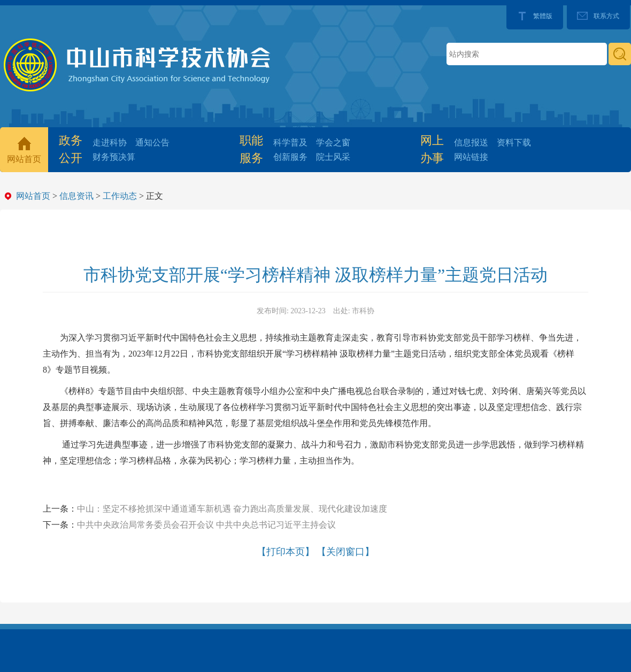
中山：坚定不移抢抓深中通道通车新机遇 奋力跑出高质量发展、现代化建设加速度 (232, 509)
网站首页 (24, 159)
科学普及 (290, 142)
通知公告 (152, 142)
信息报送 (471, 142)
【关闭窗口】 (345, 552)
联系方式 (606, 16)
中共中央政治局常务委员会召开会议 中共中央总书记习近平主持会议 (206, 525)
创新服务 (290, 157)
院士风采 (333, 157)
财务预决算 (114, 157)
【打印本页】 (286, 552)
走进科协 (110, 142)
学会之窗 (333, 142)
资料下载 (514, 142)
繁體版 (543, 16)
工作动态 (120, 196)
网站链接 (471, 157)
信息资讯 (76, 196)
